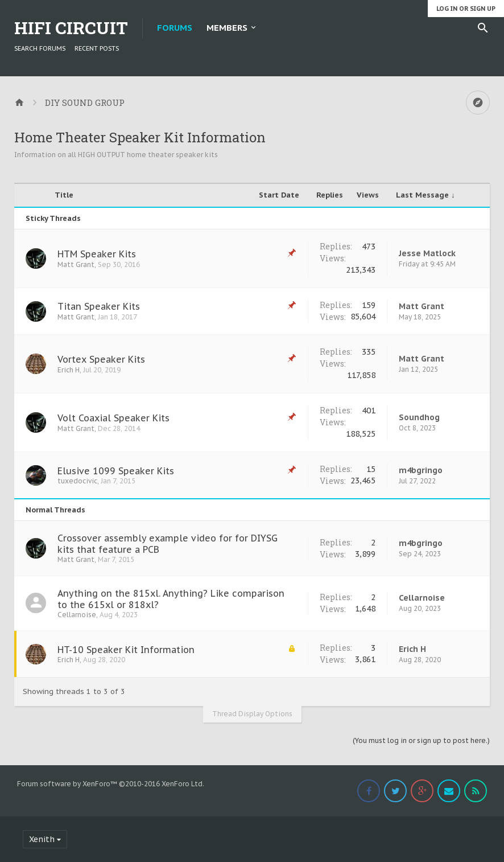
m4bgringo (421, 470)
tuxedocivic (77, 481)
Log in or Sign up (466, 9)
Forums (175, 28)
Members (227, 28)
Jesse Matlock (427, 253)
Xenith (42, 839)
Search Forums (40, 48)
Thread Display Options (252, 714)
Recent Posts (97, 48)
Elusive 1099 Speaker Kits (116, 471)
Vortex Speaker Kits (101, 359)
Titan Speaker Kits (99, 306)
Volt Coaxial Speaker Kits (113, 418)
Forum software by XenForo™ (111, 784)
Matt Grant (76, 264)
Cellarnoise (77, 615)
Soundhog (419, 417)
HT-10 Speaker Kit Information (126, 650)
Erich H (69, 370)
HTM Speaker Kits (97, 254)
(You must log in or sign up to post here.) (421, 740)
